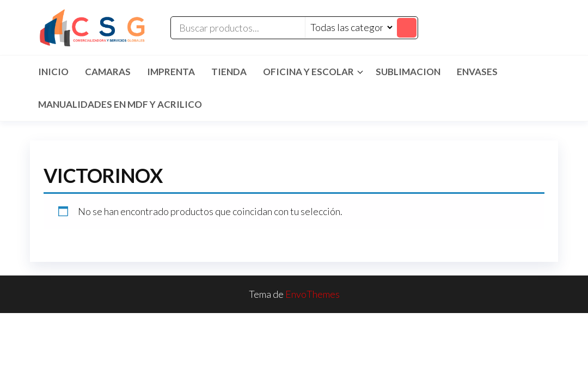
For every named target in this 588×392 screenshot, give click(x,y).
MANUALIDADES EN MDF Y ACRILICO (120, 104)
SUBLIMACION (408, 72)
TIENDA (229, 72)
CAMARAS (108, 72)
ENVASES (477, 72)
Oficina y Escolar (308, 72)
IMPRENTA (171, 72)
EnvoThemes (313, 294)
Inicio (53, 72)
